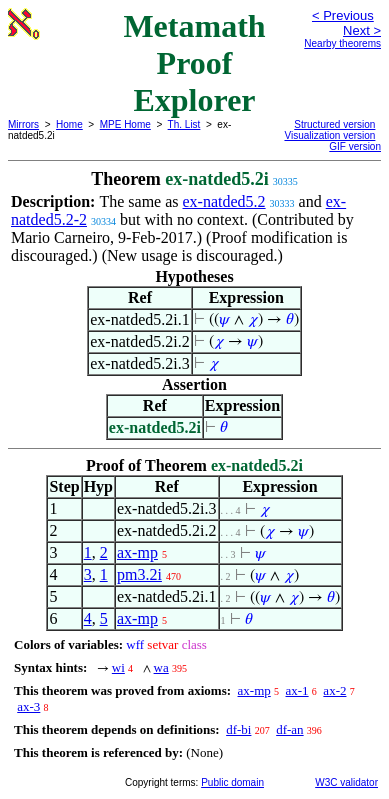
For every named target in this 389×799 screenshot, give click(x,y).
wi (118, 667)
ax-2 (334, 690)
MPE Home (125, 124)
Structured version (334, 124)
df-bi (238, 729)
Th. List (184, 124)
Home (69, 124)
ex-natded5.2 (224, 201)
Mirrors (23, 124)
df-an (289, 729)
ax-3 (28, 706)
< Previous (343, 15)
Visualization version (329, 135)
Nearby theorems (342, 43)
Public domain (232, 782)
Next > (362, 30)
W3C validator (346, 782)
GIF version (355, 146)
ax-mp (137, 552)
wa (161, 667)
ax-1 (297, 690)
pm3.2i (139, 574)
